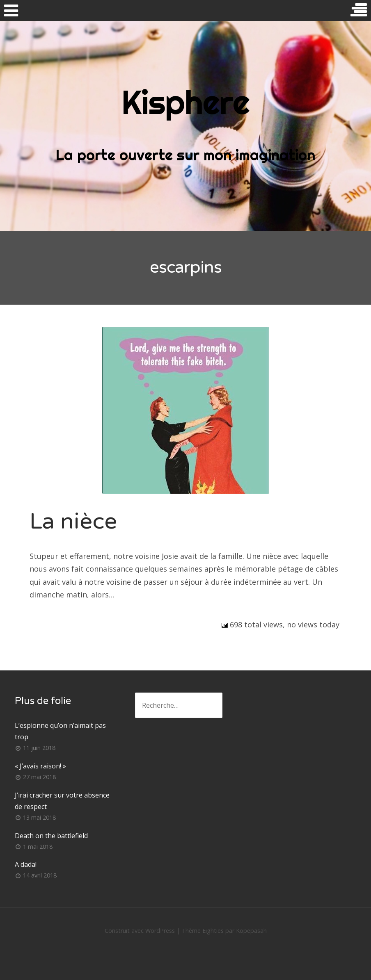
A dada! (26, 864)
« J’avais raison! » (40, 766)
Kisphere (185, 102)
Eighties (213, 931)
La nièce (73, 521)
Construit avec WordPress (140, 931)
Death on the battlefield (51, 836)
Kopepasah (251, 931)
